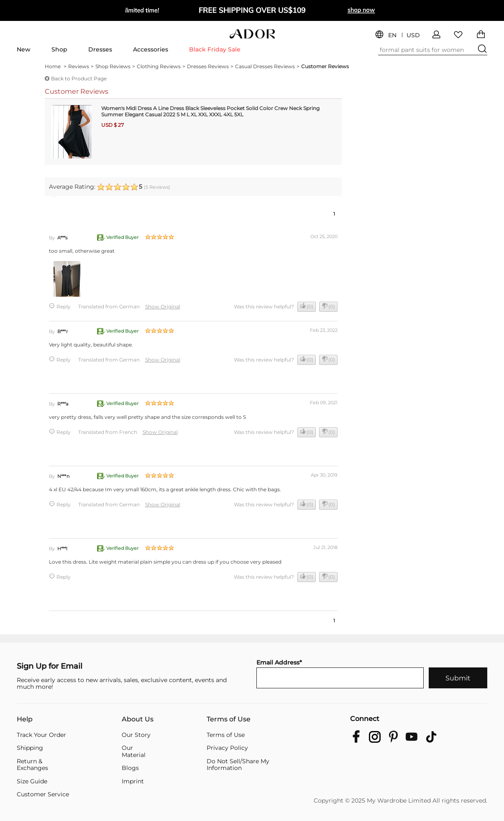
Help (25, 720)
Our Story (136, 735)
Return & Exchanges (32, 765)
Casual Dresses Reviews (267, 67)
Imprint (133, 781)
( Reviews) (157, 187)
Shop (59, 49)
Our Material (134, 751)
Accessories (151, 49)
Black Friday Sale (215, 49)
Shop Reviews (115, 67)
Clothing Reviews (161, 67)
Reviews (81, 67)
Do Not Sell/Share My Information (238, 765)
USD (413, 35)
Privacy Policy (227, 748)
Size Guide (32, 781)
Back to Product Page (79, 78)
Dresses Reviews (210, 67)
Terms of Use (229, 720)
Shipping (30, 748)
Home (56, 67)
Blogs (130, 768)
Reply (64, 307)
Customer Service (43, 794)
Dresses (100, 49)
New (24, 49)
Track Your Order (41, 735)
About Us (138, 720)
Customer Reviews (325, 66)
